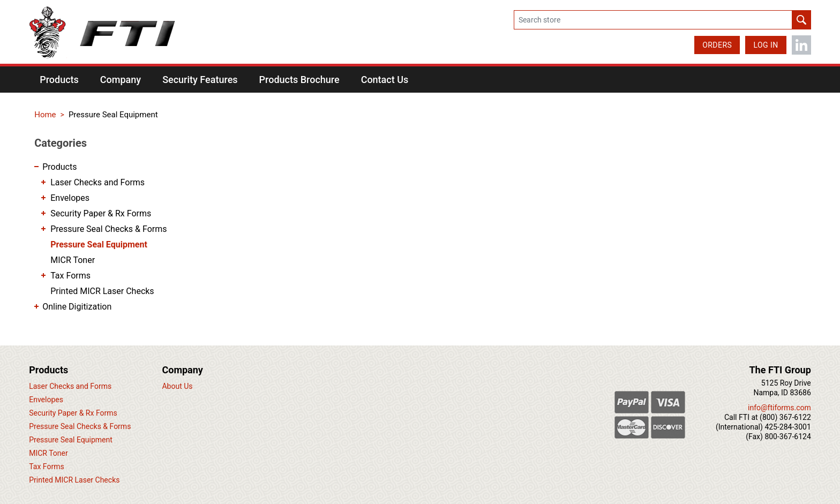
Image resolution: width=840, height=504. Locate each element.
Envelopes (70, 198)
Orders (717, 45)
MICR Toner (73, 260)
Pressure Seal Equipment (99, 245)
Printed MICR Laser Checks (102, 291)
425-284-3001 (787, 427)
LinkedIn (801, 45)
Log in (766, 45)
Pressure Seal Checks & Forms (108, 229)
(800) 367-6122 (785, 417)
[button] (59, 80)
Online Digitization (77, 307)
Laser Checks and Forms (97, 182)
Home (45, 115)
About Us (177, 386)
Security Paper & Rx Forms (101, 213)
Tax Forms (70, 276)
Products (59, 167)
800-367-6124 (787, 437)
